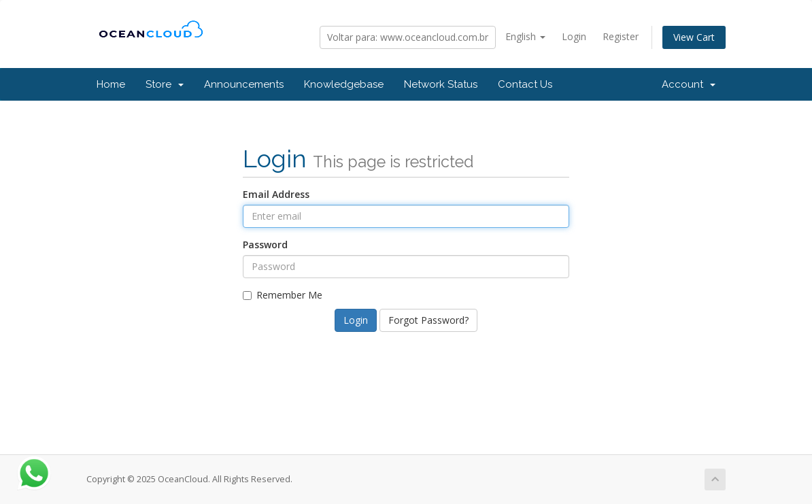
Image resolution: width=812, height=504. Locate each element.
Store (165, 84)
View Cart (694, 37)
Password (265, 245)
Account (689, 84)
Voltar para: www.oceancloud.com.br (408, 37)
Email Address (276, 194)
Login (574, 36)
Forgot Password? (428, 320)
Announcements (244, 84)
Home (111, 84)
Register (621, 36)
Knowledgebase (344, 84)
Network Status (441, 84)
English (525, 36)
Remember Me (283, 295)
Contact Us (525, 84)
